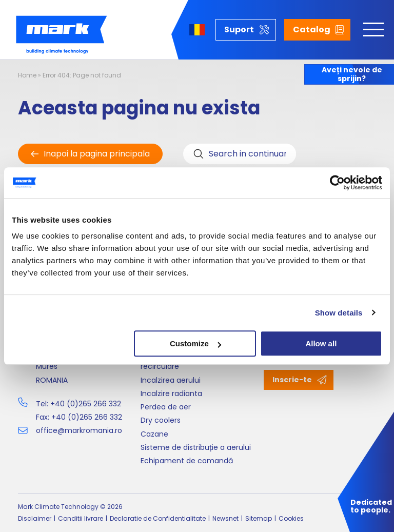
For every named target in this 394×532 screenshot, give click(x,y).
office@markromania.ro (79, 430)
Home (27, 75)
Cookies (291, 518)
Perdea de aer (166, 407)
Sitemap (259, 518)
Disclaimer (35, 518)
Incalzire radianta (171, 393)
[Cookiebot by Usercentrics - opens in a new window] (337, 183)
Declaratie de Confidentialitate (158, 518)
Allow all (321, 343)
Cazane (154, 434)
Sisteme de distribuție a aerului (196, 447)
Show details (339, 313)
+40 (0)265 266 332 (86, 404)
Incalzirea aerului (171, 380)
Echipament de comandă (187, 461)
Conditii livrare (81, 518)
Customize (195, 343)
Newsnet (225, 518)
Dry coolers (161, 420)
